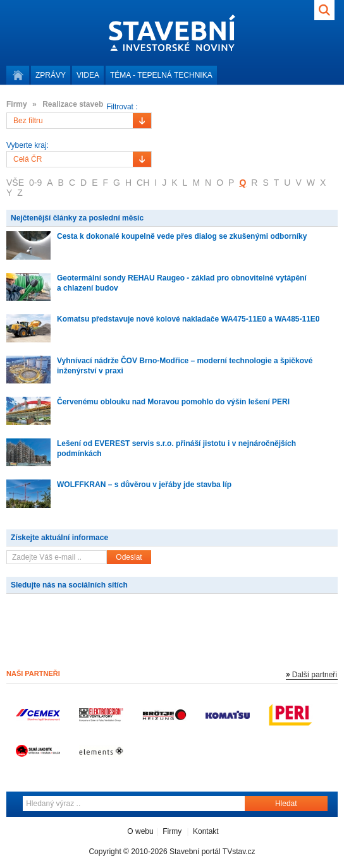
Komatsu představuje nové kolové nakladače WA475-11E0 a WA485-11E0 (188, 319)
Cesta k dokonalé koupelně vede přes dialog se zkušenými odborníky (182, 236)
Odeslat (129, 557)
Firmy (172, 831)
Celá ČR (28, 159)
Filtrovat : (122, 107)
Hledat (286, 804)
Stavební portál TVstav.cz (212, 852)
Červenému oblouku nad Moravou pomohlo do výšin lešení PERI (173, 402)
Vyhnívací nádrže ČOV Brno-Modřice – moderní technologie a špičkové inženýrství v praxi (185, 366)
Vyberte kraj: (28, 146)
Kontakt (206, 831)
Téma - (161, 75)
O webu (140, 831)
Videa (88, 75)
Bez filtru (28, 121)
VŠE (15, 183)
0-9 (35, 183)
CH (143, 183)
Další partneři (315, 675)
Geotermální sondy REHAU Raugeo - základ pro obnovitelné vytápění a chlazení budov (182, 283)
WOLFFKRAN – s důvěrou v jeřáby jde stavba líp (144, 485)
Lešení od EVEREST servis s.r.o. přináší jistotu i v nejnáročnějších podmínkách (176, 449)
